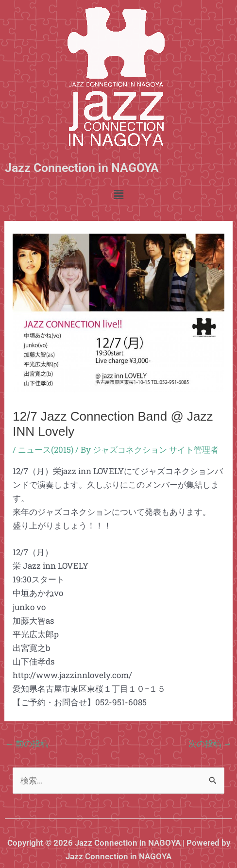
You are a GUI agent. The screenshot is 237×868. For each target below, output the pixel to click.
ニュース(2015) (46, 450)
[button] (118, 195)
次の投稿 (210, 743)
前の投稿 (27, 743)
